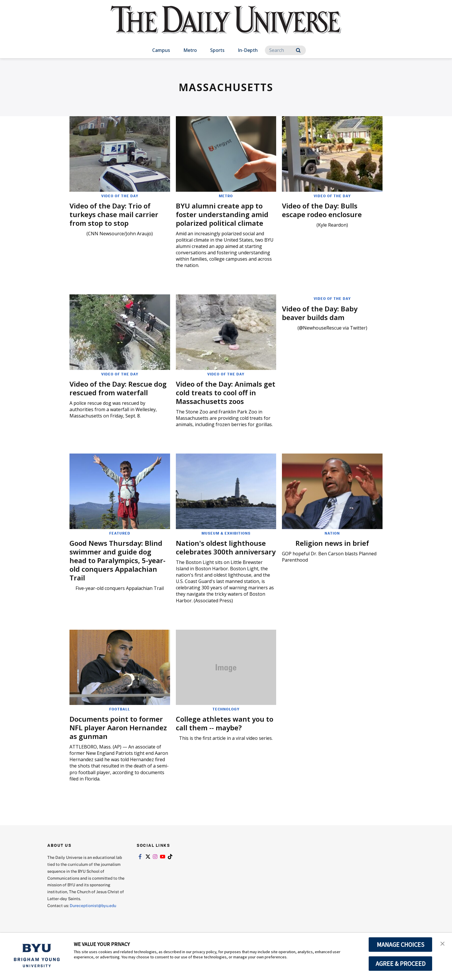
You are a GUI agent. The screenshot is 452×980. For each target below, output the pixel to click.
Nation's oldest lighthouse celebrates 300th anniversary (226, 547)
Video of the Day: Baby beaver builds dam (320, 313)
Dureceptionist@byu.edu (93, 905)
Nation (332, 533)
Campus (161, 50)
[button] (442, 943)
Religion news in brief (332, 543)
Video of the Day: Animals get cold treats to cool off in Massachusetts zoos (226, 393)
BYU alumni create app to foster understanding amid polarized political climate (222, 214)
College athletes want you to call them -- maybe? (225, 723)
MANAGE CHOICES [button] (401, 945)
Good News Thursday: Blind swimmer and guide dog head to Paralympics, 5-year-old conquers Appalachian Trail (117, 560)
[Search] (285, 50)
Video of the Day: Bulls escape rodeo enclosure (322, 210)
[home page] (226, 26)
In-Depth (248, 50)
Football (120, 709)
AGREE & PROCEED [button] (401, 964)
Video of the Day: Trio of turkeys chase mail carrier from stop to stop (114, 214)
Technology (226, 709)
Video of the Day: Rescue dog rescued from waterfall (118, 388)
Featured (120, 533)
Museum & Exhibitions (226, 533)
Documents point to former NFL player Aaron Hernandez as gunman (118, 728)
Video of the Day (120, 196)
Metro (190, 50)
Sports (217, 50)
